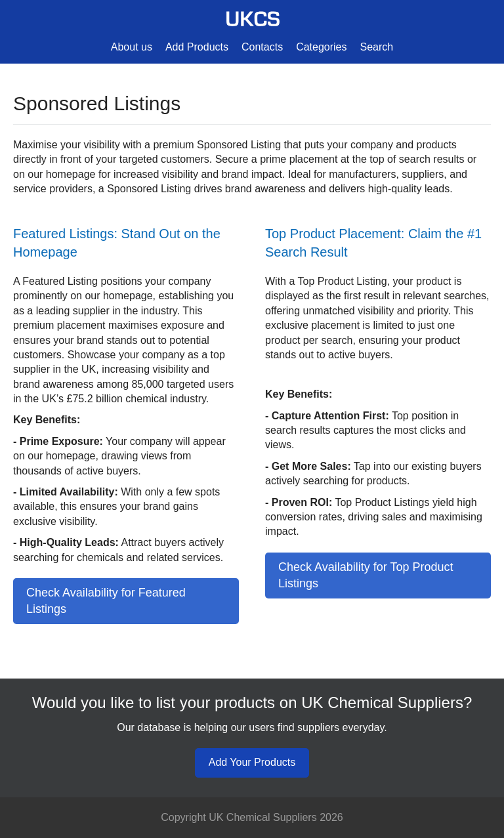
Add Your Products (252, 762)
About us (132, 47)
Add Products (197, 47)
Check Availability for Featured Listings (106, 601)
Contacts (262, 47)
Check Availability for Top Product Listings (366, 575)
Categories (321, 47)
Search (377, 47)
